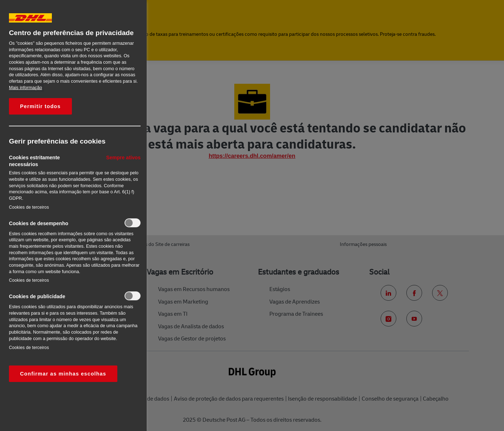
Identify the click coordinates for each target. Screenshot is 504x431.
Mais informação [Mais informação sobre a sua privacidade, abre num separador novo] (26, 88)
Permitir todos (40, 106)
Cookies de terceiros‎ (29, 207)
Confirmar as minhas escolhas (63, 374)
